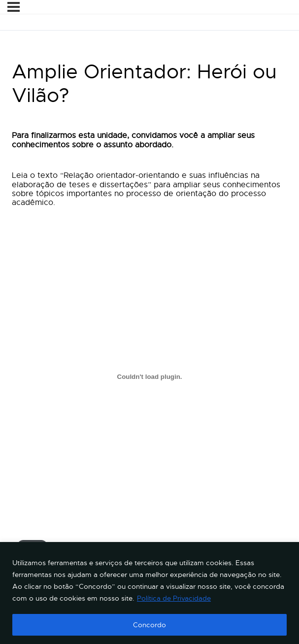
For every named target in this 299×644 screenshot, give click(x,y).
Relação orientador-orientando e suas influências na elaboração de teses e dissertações (146, 536)
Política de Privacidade (174, 598)
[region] (149, 593)
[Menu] (14, 7)
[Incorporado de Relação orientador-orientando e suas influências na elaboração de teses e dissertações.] (149, 377)
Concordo (149, 625)
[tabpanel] (149, 357)
